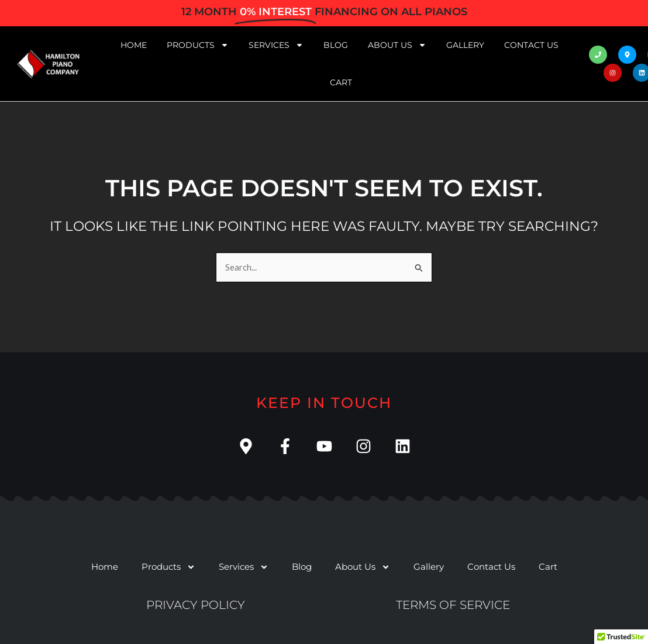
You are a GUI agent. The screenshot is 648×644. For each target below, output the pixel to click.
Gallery (465, 45)
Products (198, 45)
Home (134, 45)
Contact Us (531, 45)
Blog (336, 45)
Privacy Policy (196, 605)
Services (276, 45)
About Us (397, 45)
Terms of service (453, 605)
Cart (341, 82)
